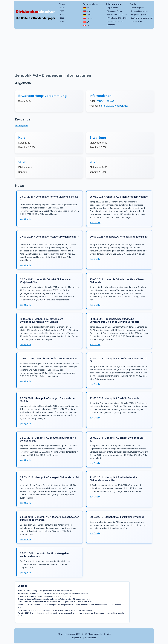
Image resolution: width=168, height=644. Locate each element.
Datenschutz (91, 638)
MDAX (88, 11)
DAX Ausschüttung (115, 21)
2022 (62, 21)
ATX (87, 22)
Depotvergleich (137, 8)
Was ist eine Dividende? (117, 15)
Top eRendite (113, 8)
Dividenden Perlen (115, 11)
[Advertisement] (84, 51)
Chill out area (136, 21)
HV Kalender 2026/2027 (117, 18)
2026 (62, 8)
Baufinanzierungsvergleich (142, 18)
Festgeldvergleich (138, 15)
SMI (86, 26)
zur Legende (21, 125)
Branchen (111, 25)
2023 (62, 18)
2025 (62, 11)
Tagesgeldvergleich (139, 11)
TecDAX (88, 18)
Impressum (77, 638)
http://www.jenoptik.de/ (115, 106)
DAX (87, 8)
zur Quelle (25, 219)
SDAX (87, 15)
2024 (62, 15)
